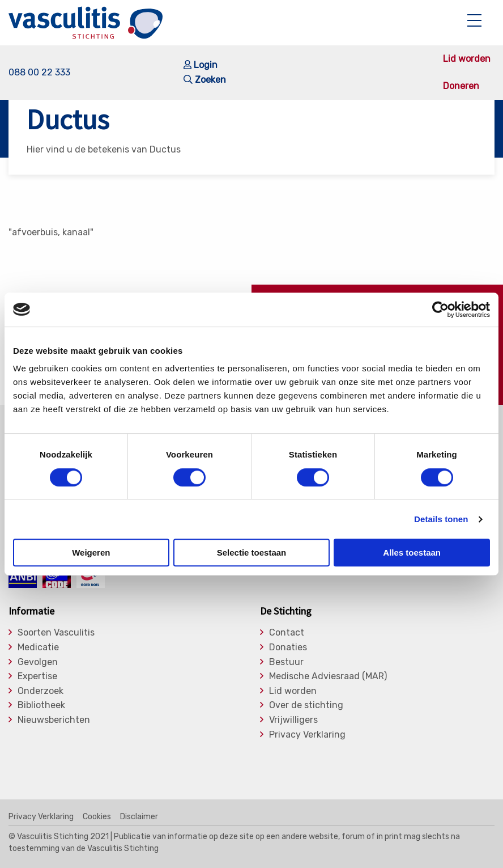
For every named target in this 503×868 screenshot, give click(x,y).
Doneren (461, 86)
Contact (287, 633)
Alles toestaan (412, 552)
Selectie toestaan (252, 552)
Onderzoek (41, 691)
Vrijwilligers (293, 720)
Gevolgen (38, 662)
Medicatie (38, 647)
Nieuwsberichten (54, 720)
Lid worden (467, 59)
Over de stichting (306, 705)
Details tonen (441, 519)
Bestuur (286, 662)
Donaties (288, 647)
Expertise (37, 676)
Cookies (97, 817)
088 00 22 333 (39, 72)
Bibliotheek (41, 705)
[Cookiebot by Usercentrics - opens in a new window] (440, 310)
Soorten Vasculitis (56, 633)
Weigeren (91, 552)
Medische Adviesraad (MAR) (328, 676)
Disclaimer (139, 817)
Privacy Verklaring (307, 735)
